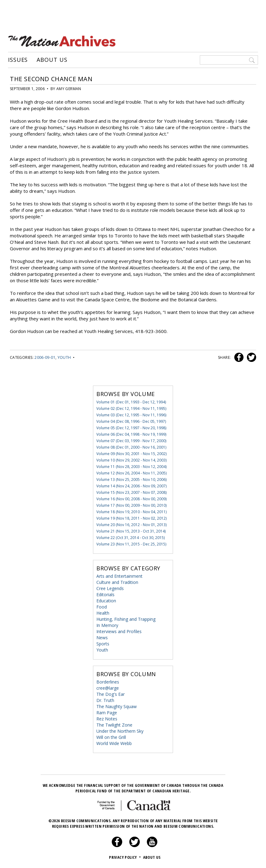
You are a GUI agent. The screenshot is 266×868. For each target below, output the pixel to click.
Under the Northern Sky (120, 731)
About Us (52, 60)
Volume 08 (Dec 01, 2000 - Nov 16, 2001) (131, 447)
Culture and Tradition (117, 582)
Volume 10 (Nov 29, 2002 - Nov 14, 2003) (131, 460)
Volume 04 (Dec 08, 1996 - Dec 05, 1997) (131, 421)
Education (106, 601)
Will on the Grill (111, 737)
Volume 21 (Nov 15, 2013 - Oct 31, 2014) (131, 531)
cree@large (108, 688)
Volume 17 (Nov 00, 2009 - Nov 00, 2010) (131, 505)
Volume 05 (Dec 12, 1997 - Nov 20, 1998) (131, 428)
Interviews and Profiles (119, 631)
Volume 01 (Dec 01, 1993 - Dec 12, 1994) (131, 402)
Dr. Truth (105, 700)
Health (103, 613)
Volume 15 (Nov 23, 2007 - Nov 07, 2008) (131, 492)
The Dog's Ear (111, 694)
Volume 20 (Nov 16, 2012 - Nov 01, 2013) (131, 525)
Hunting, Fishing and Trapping (126, 619)
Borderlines (108, 682)
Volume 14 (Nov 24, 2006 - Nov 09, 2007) (131, 486)
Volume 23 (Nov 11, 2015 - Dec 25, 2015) (131, 544)
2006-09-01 (45, 357)
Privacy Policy (125, 857)
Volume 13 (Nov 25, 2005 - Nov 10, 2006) (131, 480)
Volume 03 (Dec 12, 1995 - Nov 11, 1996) (131, 415)
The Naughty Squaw (117, 706)
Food (102, 607)
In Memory (107, 625)
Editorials (105, 595)
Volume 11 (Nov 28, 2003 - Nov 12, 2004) (131, 467)
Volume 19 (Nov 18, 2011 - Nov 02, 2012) (131, 518)
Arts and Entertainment (119, 576)
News (102, 638)
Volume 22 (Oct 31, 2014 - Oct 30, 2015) (131, 538)
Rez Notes (107, 719)
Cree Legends (110, 588)
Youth (64, 357)
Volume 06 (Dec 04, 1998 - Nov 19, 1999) (131, 434)
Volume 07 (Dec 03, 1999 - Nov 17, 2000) (131, 441)
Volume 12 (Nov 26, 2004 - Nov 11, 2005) (131, 473)
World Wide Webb (114, 743)
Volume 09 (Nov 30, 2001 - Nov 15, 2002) (131, 454)
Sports (103, 644)
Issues (18, 60)
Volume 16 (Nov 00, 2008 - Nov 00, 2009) (131, 499)
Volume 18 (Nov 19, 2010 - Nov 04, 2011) (131, 512)
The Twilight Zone (114, 725)
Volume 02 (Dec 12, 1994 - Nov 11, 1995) (131, 408)
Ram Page (107, 713)
